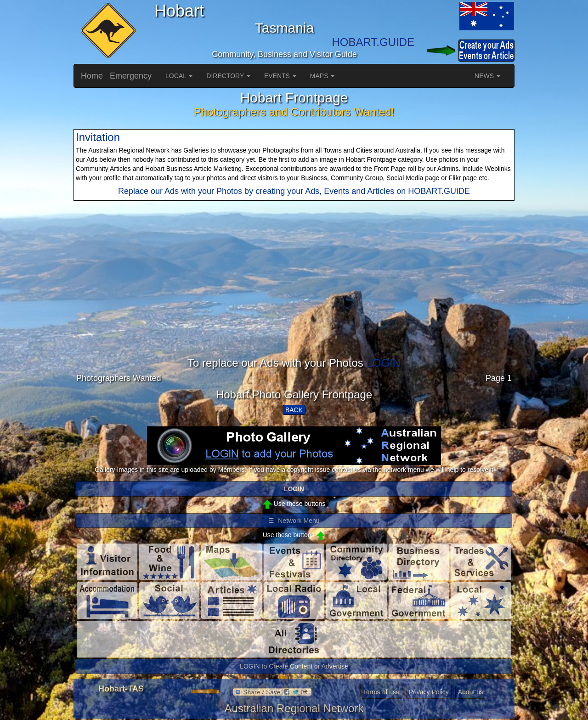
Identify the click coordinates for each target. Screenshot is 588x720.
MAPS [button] (322, 76)
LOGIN (383, 363)
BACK (294, 410)
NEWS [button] (487, 76)
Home (92, 76)
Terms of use (381, 692)
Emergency (131, 76)
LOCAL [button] (179, 76)
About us (471, 692)
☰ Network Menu (294, 521)
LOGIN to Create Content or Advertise (294, 666)
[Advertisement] (294, 293)
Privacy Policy (429, 692)
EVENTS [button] (280, 76)
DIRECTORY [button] (228, 76)
